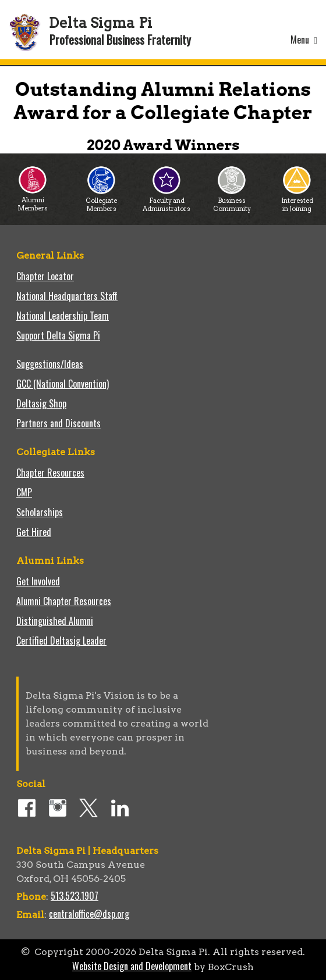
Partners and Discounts (59, 423)
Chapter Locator (45, 276)
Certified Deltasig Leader (61, 641)
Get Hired (34, 532)
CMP (24, 492)
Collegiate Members (101, 201)
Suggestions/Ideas (50, 364)
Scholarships (40, 512)
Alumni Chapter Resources (64, 601)
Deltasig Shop (41, 403)
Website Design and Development (132, 966)
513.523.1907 (75, 896)
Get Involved (38, 581)
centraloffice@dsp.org (89, 914)
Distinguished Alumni (55, 621)
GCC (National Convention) (63, 384)
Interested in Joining (297, 201)
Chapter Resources (50, 473)
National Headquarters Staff (67, 296)
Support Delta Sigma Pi (58, 335)
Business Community (232, 201)
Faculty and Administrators (166, 201)
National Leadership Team (63, 316)
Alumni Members (33, 201)
